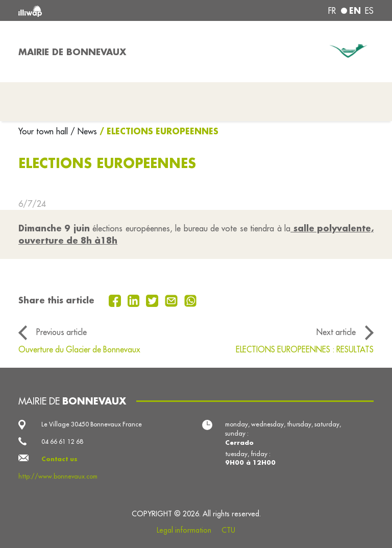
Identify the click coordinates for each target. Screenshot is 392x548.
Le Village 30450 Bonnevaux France (92, 424)
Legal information (184, 530)
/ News (84, 131)
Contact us (59, 459)
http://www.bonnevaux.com (58, 476)
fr (332, 11)
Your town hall (44, 131)
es (369, 11)
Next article (336, 332)
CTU (228, 530)
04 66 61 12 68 (62, 442)
